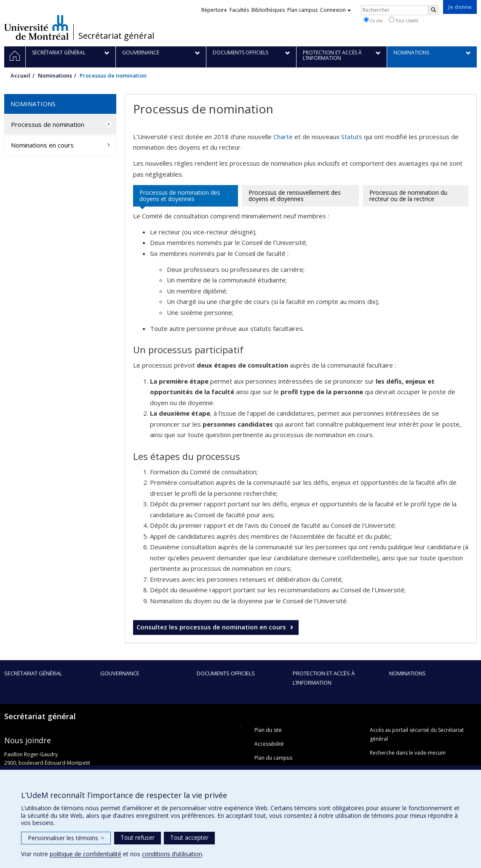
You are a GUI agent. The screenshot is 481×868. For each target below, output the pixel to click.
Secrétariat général (116, 36)
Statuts (352, 137)
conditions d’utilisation (172, 854)
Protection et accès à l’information (324, 678)
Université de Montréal (36, 27)
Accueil (20, 75)
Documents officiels (226, 673)
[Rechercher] (433, 10)
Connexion (335, 10)
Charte (283, 137)
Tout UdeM (404, 20)
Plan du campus (273, 758)
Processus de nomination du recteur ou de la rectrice (408, 196)
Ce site (373, 20)
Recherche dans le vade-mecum (408, 753)
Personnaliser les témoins (66, 838)
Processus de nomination (48, 124)
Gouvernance (120, 673)
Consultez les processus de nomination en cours (211, 627)
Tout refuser (138, 837)
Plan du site (268, 730)
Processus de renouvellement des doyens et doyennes (295, 196)
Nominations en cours (42, 145)
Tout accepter (189, 837)
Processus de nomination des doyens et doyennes (180, 196)
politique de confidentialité (86, 854)
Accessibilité (269, 744)
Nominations (55, 75)
